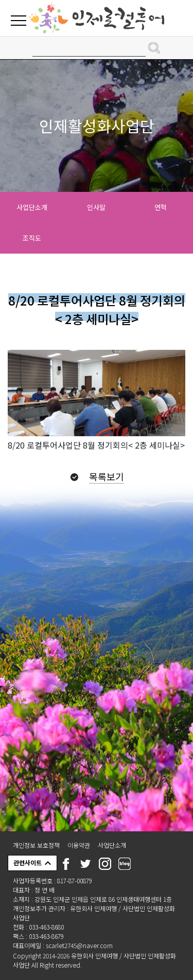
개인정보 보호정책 (36, 845)
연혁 (161, 207)
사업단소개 (32, 207)
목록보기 (107, 476)
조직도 (32, 238)
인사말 (96, 207)
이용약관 (79, 845)
